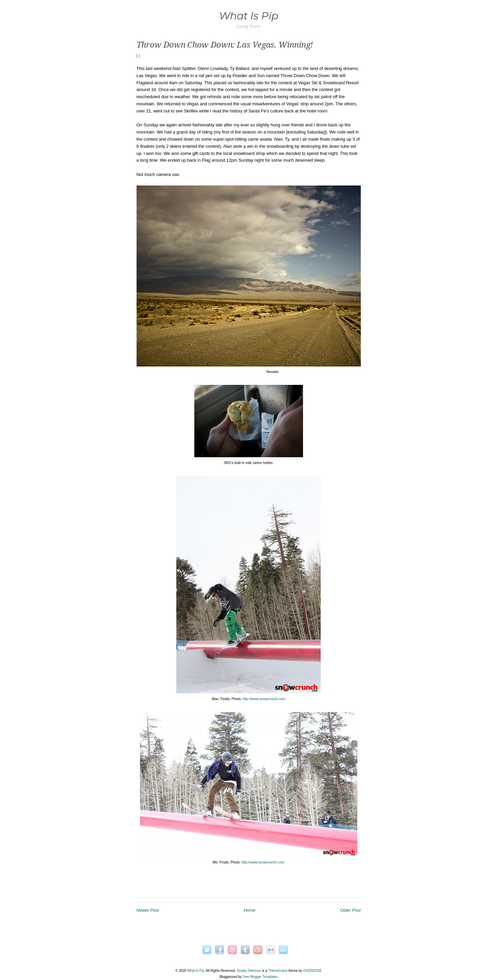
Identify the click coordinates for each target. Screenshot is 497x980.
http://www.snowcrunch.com (264, 699)
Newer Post (148, 910)
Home (249, 910)
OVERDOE (312, 971)
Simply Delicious (249, 971)
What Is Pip (249, 16)
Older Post (350, 910)
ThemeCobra (278, 971)
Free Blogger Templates (260, 977)
